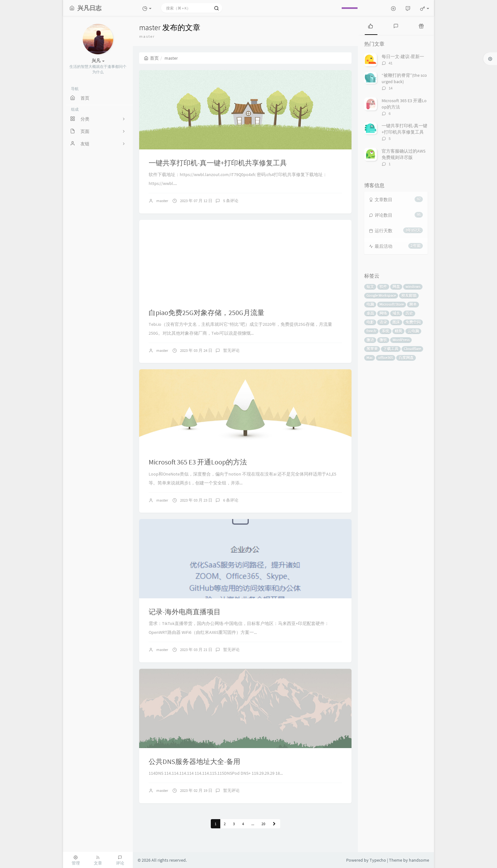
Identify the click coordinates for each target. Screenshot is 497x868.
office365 (386, 358)
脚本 (413, 304)
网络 (383, 313)
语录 (383, 322)
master (162, 201)
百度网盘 (406, 358)
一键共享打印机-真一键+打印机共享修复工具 (218, 163)
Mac (370, 358)
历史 (409, 313)
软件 (383, 287)
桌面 (370, 313)
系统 (385, 331)
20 (263, 824)
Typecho (378, 860)
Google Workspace (381, 296)
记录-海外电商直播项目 (185, 612)
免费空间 (413, 322)
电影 (370, 322)
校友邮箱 (409, 296)
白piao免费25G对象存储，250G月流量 (207, 312)
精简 (398, 331)
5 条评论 (231, 201)
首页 (151, 58)
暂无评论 (231, 350)
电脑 (370, 304)
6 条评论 (231, 500)
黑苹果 (372, 349)
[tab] (371, 25)
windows (413, 287)
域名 (396, 313)
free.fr (371, 331)
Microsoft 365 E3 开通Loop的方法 (198, 462)
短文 (370, 287)
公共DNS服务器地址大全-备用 (194, 761)
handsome (419, 860)
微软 (383, 340)
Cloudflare (412, 349)
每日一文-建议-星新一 (403, 56)
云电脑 (413, 331)
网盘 (396, 287)
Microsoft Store (392, 304)
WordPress (401, 340)
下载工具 (391, 349)
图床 (396, 322)
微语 (370, 340)
